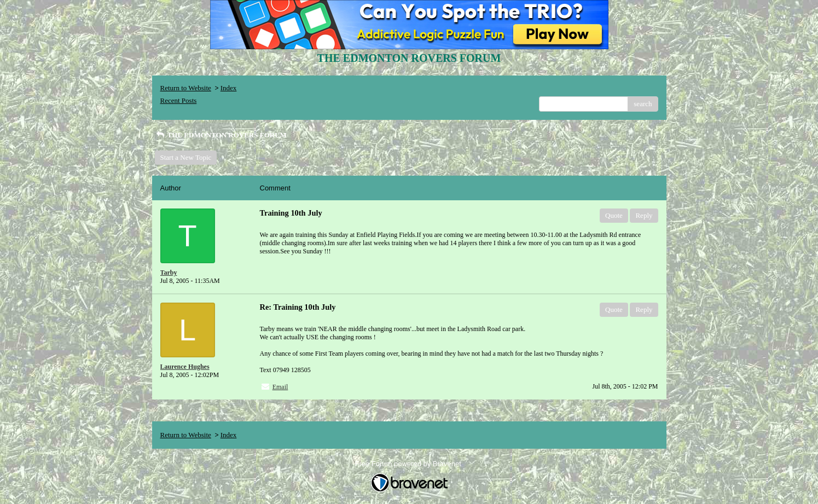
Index (229, 88)
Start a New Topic (186, 157)
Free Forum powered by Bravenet (409, 464)
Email (280, 387)
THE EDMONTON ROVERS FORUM (221, 135)
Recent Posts (179, 100)
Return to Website (186, 88)
